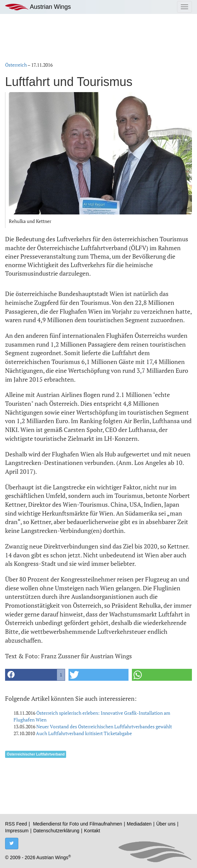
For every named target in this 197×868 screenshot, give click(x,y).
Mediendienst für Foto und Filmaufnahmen (77, 824)
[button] (35, 675)
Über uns (166, 824)
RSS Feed (16, 824)
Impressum (17, 831)
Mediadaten (139, 824)
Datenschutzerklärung (56, 831)
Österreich (16, 65)
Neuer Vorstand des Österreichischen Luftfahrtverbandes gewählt (104, 726)
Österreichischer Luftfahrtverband (36, 754)
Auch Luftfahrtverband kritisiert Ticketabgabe (84, 733)
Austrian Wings (38, 7)
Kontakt (92, 831)
